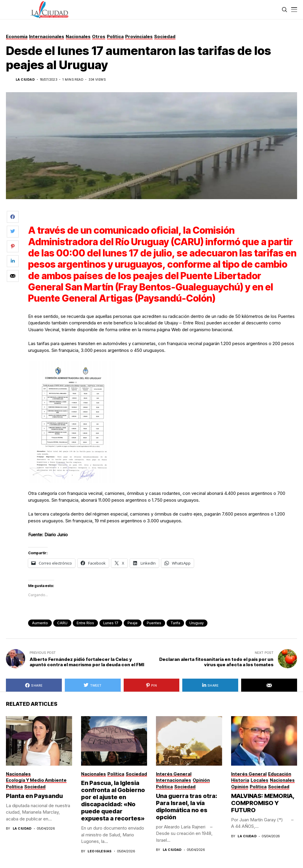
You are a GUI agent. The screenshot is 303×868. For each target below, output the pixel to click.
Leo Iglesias (100, 851)
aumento (40, 623)
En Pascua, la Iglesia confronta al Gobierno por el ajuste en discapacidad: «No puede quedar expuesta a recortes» (113, 801)
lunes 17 (111, 623)
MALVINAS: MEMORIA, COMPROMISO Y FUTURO (263, 803)
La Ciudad (25, 80)
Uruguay (196, 623)
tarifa (175, 623)
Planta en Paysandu (35, 796)
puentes (154, 623)
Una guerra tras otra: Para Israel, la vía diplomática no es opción (187, 807)
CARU (62, 623)
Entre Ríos (85, 623)
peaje (133, 623)
